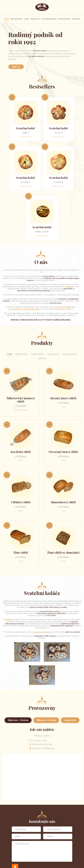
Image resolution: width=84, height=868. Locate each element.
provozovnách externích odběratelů (24, 309)
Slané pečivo (53, 354)
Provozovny (64, 19)
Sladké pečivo (38, 354)
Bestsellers (16, 19)
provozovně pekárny (42, 632)
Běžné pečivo (22, 354)
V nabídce (69, 287)
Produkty (35, 19)
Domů (6, 19)
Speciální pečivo (70, 354)
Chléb (9, 354)
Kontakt (76, 19)
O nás (26, 19)
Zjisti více (16, 67)
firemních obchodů (63, 307)
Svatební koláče (49, 19)
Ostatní (42, 359)
